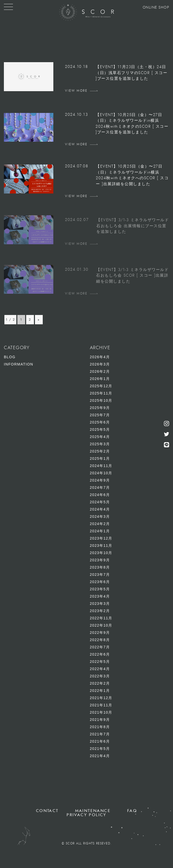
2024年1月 (100, 531)
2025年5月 (100, 429)
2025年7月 (100, 415)
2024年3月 (100, 517)
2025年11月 (101, 393)
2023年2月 (100, 611)
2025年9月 (100, 408)
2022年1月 (100, 691)
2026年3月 (100, 364)
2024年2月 (100, 524)
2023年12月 (101, 538)
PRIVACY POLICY (86, 815)
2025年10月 (101, 400)
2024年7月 (100, 487)
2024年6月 (100, 495)
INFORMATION (19, 364)
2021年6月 (100, 741)
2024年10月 (101, 473)
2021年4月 (100, 756)
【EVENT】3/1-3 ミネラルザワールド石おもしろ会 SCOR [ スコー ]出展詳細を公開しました (132, 276)
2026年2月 (100, 371)
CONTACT (47, 811)
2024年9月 (100, 480)
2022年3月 (100, 676)
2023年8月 (100, 567)
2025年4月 (100, 437)
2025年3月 (100, 444)
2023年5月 (100, 589)
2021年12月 (101, 698)
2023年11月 (101, 546)
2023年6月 (100, 582)
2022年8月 (100, 640)
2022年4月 (100, 669)
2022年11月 (101, 618)
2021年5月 (100, 749)
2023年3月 (100, 604)
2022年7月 (100, 647)
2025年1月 (100, 458)
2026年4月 (100, 357)
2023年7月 (100, 575)
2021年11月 (101, 705)
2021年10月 (101, 712)
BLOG (10, 357)
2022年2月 (100, 683)
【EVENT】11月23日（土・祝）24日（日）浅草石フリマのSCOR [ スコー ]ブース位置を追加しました (131, 73)
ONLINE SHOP (156, 8)
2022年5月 (100, 662)
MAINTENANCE (93, 811)
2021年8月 (100, 727)
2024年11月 (101, 466)
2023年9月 (100, 560)
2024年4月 (100, 509)
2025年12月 (101, 386)
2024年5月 (100, 502)
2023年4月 (100, 596)
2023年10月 (101, 553)
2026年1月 (100, 379)
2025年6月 (100, 422)
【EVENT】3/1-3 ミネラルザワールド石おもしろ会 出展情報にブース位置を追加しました (133, 226)
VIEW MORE (76, 91)
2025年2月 (100, 451)
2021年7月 (100, 734)
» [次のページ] (39, 320)
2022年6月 (100, 654)
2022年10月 (101, 625)
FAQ (132, 811)
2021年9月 (100, 720)
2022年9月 (100, 633)
